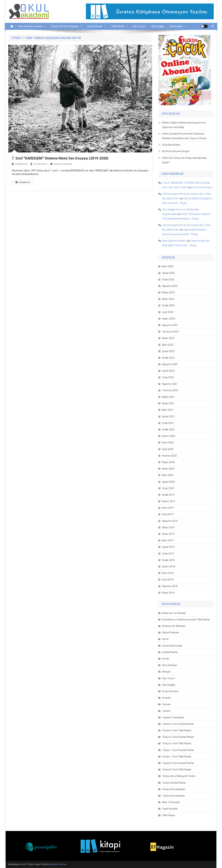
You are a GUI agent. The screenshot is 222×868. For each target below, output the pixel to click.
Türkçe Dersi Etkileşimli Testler (179, 776)
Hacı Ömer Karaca (202, 187)
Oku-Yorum (139, 26)
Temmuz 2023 (170, 332)
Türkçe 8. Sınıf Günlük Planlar (178, 763)
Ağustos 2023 (170, 325)
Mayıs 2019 (168, 527)
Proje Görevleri (170, 691)
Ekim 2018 (168, 573)
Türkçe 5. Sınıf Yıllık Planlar (177, 730)
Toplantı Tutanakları (173, 717)
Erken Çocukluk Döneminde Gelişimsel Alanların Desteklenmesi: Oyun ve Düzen (184, 136)
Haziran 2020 (169, 456)
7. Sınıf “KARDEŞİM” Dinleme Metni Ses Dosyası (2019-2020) (60, 158)
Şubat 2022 (168, 371)
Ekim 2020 (168, 443)
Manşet (166, 672)
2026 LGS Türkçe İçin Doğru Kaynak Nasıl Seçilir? (184, 160)
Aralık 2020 (168, 430)
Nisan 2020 (168, 469)
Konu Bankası (170, 665)
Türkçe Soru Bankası (173, 796)
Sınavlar (167, 698)
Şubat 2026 (168, 273)
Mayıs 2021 (168, 397)
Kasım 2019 (169, 501)
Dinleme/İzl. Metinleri (174, 626)
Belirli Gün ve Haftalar (174, 613)
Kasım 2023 (169, 319)
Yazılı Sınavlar (170, 809)
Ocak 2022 (168, 377)
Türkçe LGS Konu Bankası (65, 26)
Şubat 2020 (168, 482)
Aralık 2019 (168, 495)
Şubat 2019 (168, 547)
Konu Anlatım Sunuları (30, 26)
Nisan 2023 (168, 338)
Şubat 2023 (168, 351)
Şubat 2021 (168, 417)
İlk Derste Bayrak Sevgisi (176, 151)
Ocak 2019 (168, 554)
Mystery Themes (58, 864)
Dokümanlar (176, 26)
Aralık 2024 (168, 305)
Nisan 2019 (168, 534)
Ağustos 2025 (170, 286)
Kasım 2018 (169, 567)
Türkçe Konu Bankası (174, 789)
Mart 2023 (168, 345)
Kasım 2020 (169, 436)
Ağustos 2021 (170, 384)
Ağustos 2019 (170, 521)
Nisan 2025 (168, 299)
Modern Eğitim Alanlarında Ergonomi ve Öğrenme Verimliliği (184, 125)
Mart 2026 (168, 266)
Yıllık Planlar (118, 26)
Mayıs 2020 (168, 462)
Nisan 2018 (168, 593)
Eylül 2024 (168, 312)
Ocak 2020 (168, 488)
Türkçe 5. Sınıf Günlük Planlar (178, 724)
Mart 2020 (168, 475)
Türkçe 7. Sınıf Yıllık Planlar (177, 757)
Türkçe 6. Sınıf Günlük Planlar (178, 737)
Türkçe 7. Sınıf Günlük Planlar (178, 750)
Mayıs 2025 (168, 292)
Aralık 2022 (168, 358)
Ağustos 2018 (170, 586)
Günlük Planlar (95, 26)
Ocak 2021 (168, 423)
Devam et (22, 182)
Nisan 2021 (168, 403)
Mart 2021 (168, 410)
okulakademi (40, 164)
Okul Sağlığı (157, 26)
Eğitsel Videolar (171, 633)
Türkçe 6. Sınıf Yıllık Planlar (177, 743)
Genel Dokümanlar (172, 646)
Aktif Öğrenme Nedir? (174, 241)
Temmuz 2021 (170, 390)
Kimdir (166, 659)
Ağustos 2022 (170, 364)
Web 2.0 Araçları (171, 802)
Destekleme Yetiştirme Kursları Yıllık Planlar (186, 620)
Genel (165, 639)
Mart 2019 (168, 540)
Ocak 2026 (168, 280)
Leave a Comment (63, 164)
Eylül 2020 (168, 449)
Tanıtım (166, 711)
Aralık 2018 (168, 560)
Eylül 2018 (168, 580)
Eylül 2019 (168, 514)
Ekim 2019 (168, 508)
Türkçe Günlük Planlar (174, 783)
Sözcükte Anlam (171, 145)
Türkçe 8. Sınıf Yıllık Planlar (177, 770)
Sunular (166, 704)
